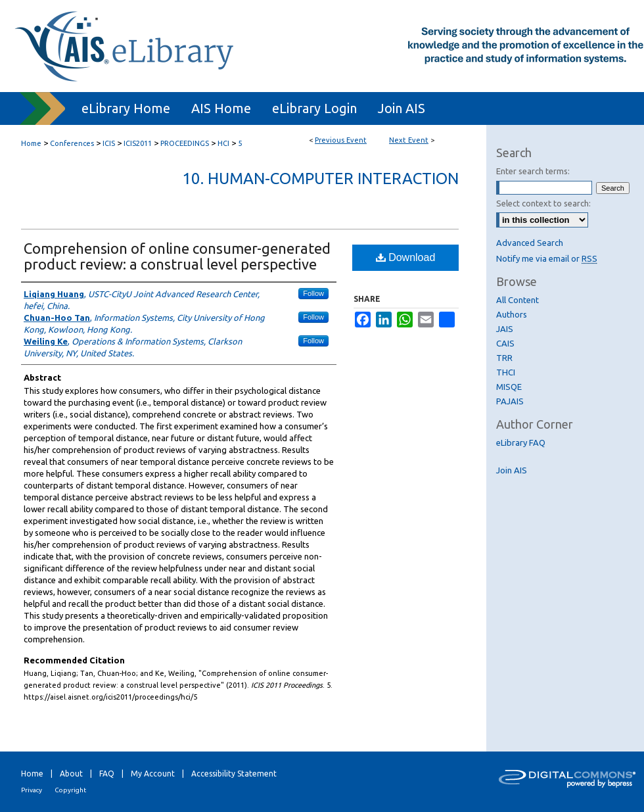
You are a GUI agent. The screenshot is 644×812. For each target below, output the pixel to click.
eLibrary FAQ (521, 442)
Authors (512, 314)
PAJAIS (510, 401)
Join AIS (512, 470)
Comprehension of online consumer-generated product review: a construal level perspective (177, 256)
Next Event (409, 140)
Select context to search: (543, 203)
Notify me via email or (547, 258)
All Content (517, 300)
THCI (506, 372)
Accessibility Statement (234, 774)
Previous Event (341, 140)
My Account (153, 774)
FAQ (107, 774)
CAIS (505, 343)
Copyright (70, 790)
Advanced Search (530, 243)
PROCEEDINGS (186, 143)
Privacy (32, 790)
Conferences (73, 143)
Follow (313, 293)
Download (406, 257)
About (71, 774)
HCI (224, 143)
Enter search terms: (533, 171)
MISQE (509, 387)
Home (31, 143)
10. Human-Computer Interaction (320, 179)
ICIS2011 (139, 143)
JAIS (505, 329)
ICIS (110, 143)
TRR (504, 358)
